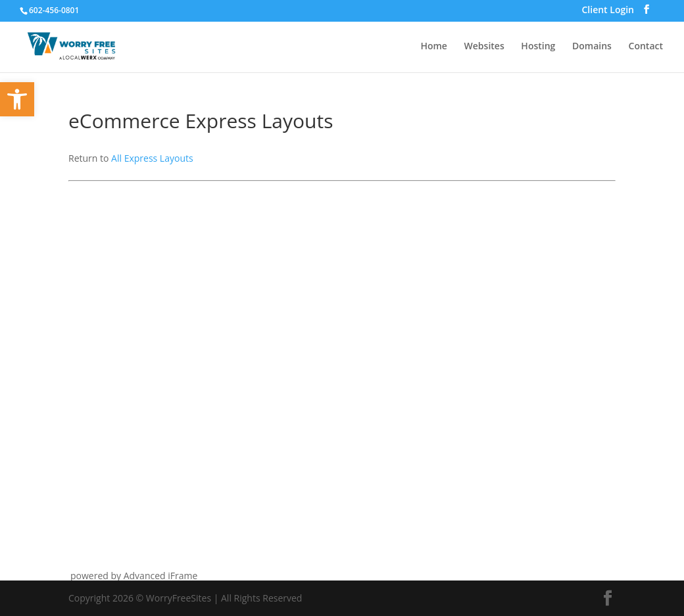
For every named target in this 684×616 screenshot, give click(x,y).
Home (434, 47)
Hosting (538, 47)
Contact (646, 47)
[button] (17, 99)
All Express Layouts (152, 158)
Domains (592, 47)
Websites (484, 47)
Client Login (608, 11)
